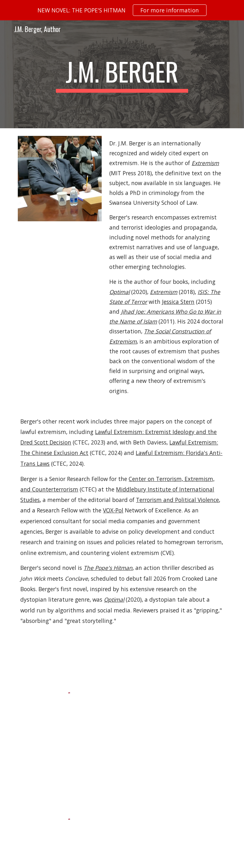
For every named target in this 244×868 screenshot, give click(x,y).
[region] (122, 10)
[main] (122, 74)
